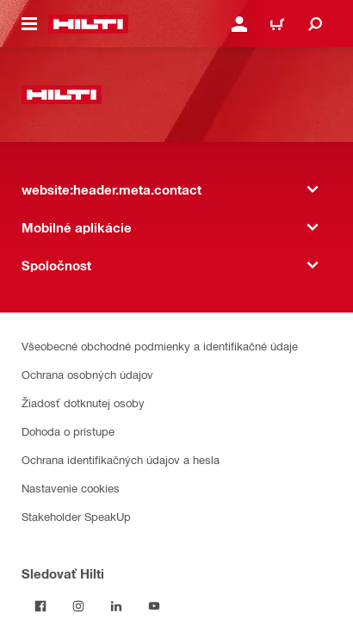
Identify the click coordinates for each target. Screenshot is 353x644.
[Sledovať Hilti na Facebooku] (40, 606)
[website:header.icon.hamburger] (29, 24)
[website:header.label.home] (88, 24)
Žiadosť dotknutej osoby (83, 402)
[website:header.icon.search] (315, 24)
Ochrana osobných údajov (87, 374)
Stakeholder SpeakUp (76, 516)
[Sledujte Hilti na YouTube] (154, 606)
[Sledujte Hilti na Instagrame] (78, 606)
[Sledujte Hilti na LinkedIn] (116, 606)
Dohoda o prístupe (68, 431)
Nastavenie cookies (71, 488)
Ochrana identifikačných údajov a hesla (121, 459)
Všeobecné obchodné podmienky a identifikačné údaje (160, 346)
